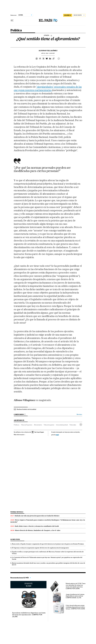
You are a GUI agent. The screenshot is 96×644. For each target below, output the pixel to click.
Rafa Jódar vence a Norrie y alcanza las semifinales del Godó (37, 526)
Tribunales (73, 425)
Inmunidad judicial (62, 425)
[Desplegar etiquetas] (81, 425)
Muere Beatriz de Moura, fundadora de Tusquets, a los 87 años (38, 530)
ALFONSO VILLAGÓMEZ (48, 51)
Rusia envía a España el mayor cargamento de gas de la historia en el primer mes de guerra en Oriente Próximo (48, 544)
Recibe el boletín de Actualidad (26, 409)
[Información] (51, 36)
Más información (20, 435)
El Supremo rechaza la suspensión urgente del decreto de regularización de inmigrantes (40, 548)
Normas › (79, 414)
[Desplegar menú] (12, 20)
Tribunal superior (49, 425)
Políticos (17, 425)
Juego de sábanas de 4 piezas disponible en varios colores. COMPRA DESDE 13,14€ (75, 596)
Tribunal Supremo (27, 425)
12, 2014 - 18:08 (48, 53)
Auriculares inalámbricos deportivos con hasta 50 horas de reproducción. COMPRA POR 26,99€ (29, 615)
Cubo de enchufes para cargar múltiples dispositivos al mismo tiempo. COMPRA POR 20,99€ (75, 607)
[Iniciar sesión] (79, 15)
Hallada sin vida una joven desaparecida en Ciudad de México (37, 516)
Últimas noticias (17, 512)
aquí (57, 435)
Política (16, 30)
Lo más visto (15, 539)
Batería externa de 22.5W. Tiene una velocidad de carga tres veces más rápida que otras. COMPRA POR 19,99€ (76, 586)
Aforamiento (38, 425)
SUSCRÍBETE (68, 15)
